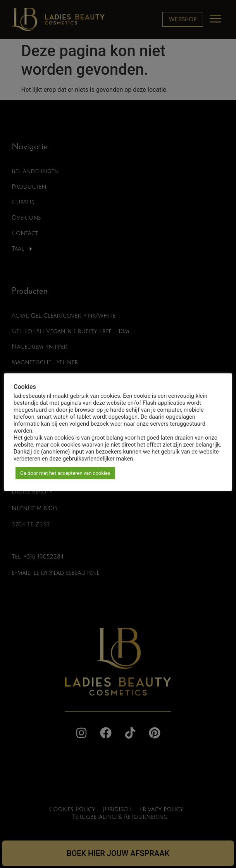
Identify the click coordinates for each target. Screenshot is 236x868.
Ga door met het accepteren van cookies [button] (65, 473)
